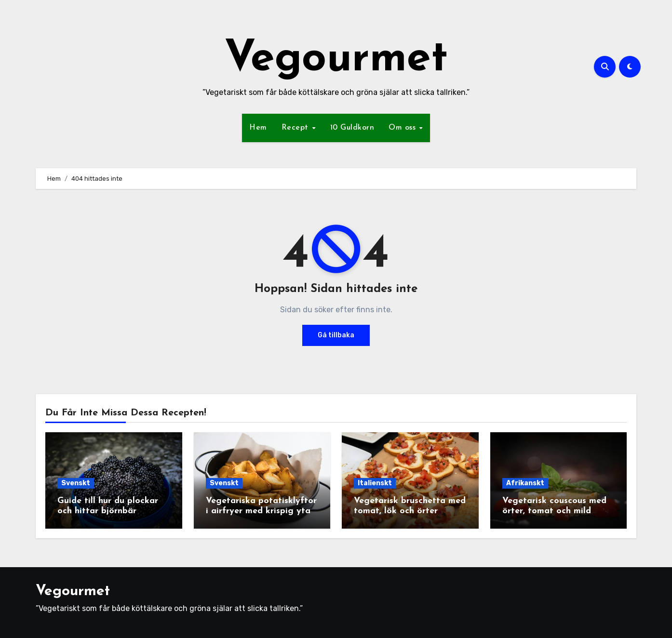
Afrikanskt (525, 483)
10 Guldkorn (352, 128)
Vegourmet (336, 60)
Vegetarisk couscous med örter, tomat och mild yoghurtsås (554, 511)
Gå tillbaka (336, 335)
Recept (296, 128)
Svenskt (76, 483)
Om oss (403, 128)
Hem (258, 128)
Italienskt (375, 483)
